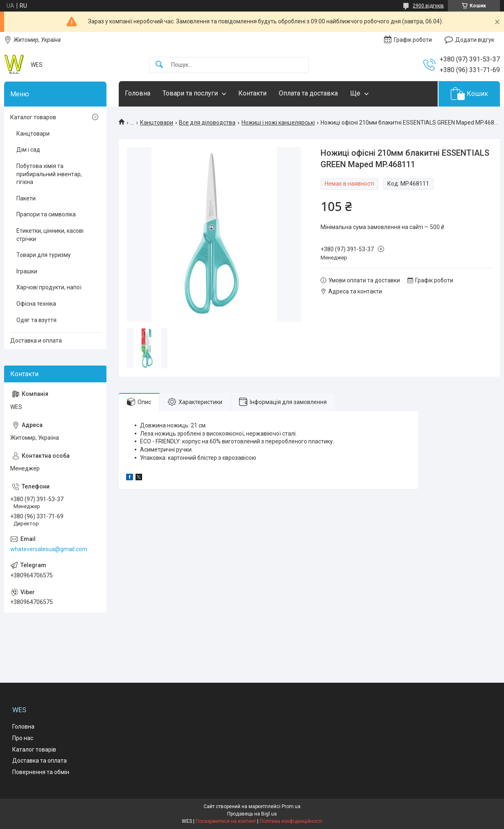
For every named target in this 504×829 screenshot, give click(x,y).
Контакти (252, 93)
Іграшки (27, 271)
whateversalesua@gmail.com (49, 549)
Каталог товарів (34, 750)
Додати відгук (475, 40)
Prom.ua (291, 806)
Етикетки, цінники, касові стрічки (50, 235)
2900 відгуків (428, 6)
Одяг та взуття (36, 320)
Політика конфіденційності (291, 821)
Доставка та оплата (40, 761)
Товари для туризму (44, 255)
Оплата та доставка (308, 93)
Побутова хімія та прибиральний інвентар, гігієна (49, 174)
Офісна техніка (36, 304)
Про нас (23, 738)
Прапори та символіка (46, 214)
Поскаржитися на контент (226, 821)
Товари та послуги (190, 93)
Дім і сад (28, 150)
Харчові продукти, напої (49, 287)
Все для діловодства (207, 123)
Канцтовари (157, 123)
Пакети (26, 198)
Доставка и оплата (36, 341)
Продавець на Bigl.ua (252, 814)
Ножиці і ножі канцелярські (278, 123)
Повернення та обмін (41, 772)
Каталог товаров (33, 117)
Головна (138, 93)
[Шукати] (159, 65)
